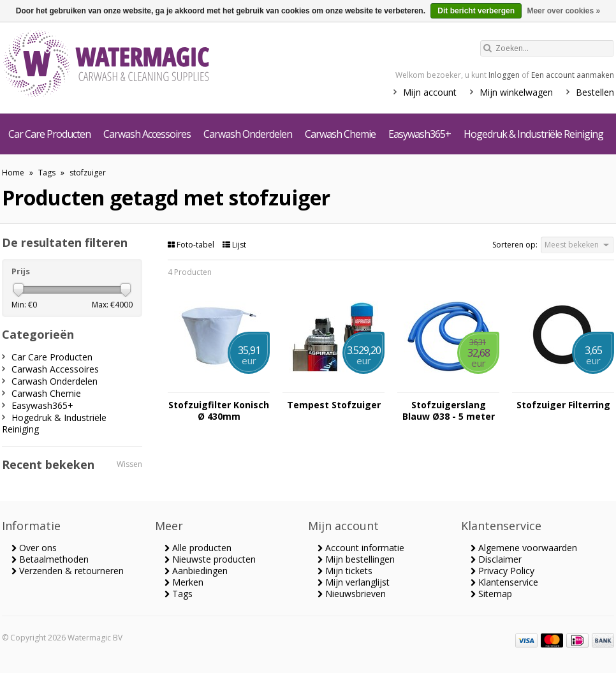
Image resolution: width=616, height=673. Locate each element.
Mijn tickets (345, 571)
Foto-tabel (192, 245)
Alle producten (198, 548)
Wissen (129, 464)
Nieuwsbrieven (352, 594)
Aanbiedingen (196, 571)
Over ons (34, 548)
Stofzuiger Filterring (563, 405)
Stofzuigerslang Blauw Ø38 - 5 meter (449, 411)
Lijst (234, 245)
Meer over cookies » (563, 11)
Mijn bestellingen (356, 559)
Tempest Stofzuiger (334, 405)
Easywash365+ (420, 134)
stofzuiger (88, 173)
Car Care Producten (49, 134)
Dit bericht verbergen (476, 11)
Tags (47, 173)
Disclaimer (496, 559)
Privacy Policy (502, 571)
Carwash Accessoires (147, 134)
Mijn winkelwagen (516, 92)
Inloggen (504, 75)
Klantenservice (504, 582)
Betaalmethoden (50, 559)
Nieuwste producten (210, 559)
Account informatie (361, 548)
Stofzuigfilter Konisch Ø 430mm (219, 411)
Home (13, 173)
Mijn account (430, 92)
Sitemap (491, 594)
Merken (184, 582)
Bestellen (595, 92)
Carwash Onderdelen (248, 134)
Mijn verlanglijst (354, 582)
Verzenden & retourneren (68, 571)
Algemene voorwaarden (524, 548)
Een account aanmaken (573, 75)
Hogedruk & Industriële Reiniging (533, 134)
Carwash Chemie (340, 134)
